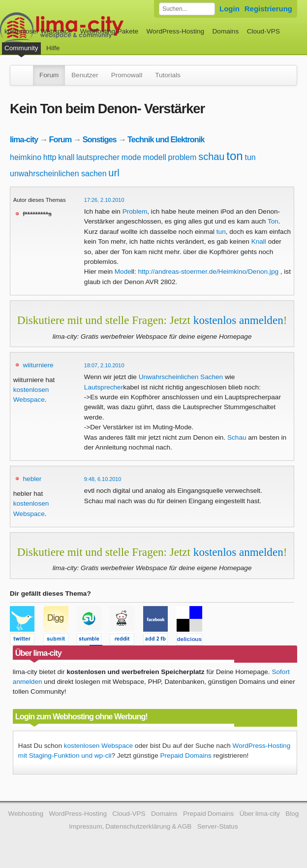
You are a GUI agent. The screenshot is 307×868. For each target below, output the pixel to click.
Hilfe (53, 48)
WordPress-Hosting (175, 31)
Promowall (127, 75)
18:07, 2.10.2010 (104, 365)
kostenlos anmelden (238, 320)
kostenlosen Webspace (98, 746)
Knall (259, 241)
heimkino (26, 157)
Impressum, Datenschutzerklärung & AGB (130, 826)
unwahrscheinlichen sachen (58, 174)
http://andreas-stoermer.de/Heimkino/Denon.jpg (208, 272)
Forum (49, 75)
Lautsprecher (104, 387)
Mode (123, 272)
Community (21, 48)
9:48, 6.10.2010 (103, 479)
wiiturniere (38, 365)
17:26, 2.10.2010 (104, 200)
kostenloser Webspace (38, 31)
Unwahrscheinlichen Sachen (181, 377)
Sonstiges (100, 139)
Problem (135, 211)
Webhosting (26, 814)
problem (183, 157)
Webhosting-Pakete (109, 31)
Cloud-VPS (263, 31)
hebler (32, 479)
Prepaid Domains (185, 755)
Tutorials (168, 75)
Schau (237, 437)
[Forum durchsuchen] (187, 9)
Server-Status (218, 826)
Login (230, 9)
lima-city (24, 139)
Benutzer (85, 75)
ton (234, 156)
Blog (292, 814)
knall (66, 157)
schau (211, 157)
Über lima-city (260, 814)
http (50, 157)
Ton (273, 221)
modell (155, 157)
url (114, 173)
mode (131, 157)
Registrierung (268, 9)
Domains (226, 31)
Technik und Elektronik (166, 139)
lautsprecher (98, 157)
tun (250, 157)
